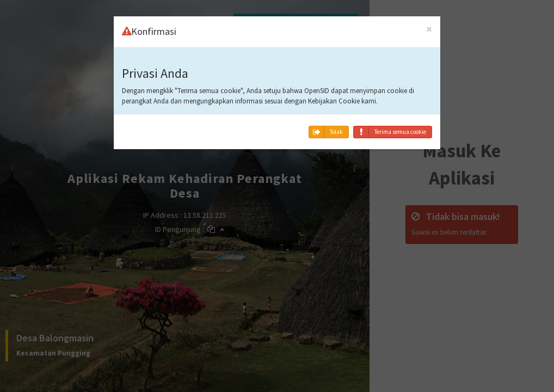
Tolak (326, 132)
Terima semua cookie (390, 132)
